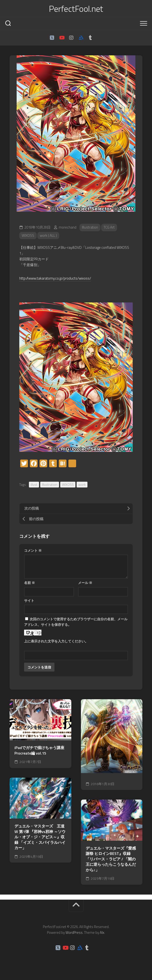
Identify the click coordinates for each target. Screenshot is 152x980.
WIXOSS (28, 235)
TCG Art (109, 227)
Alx (102, 932)
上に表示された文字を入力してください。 (56, 641)
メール (85, 583)
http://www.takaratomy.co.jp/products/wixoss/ (55, 278)
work (82, 484)
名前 (30, 583)
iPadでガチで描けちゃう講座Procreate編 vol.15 (39, 750)
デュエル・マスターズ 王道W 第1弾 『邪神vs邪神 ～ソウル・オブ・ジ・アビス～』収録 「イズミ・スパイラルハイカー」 (40, 837)
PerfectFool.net (76, 9)
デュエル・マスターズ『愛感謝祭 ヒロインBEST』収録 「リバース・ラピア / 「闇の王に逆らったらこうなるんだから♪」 (111, 859)
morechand (68, 227)
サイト (29, 600)
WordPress (74, 932)
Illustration (90, 227)
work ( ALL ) (48, 235)
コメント (33, 550)
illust (34, 484)
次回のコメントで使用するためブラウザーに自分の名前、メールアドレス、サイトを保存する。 (76, 622)
